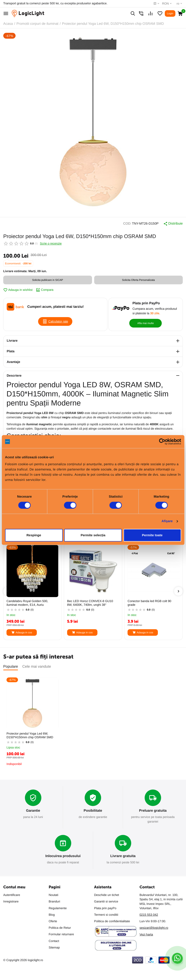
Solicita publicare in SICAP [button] (48, 280)
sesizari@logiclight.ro (154, 928)
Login (170, 13)
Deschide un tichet (107, 895)
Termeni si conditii (106, 915)
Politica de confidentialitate (112, 921)
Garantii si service (106, 901)
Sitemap (54, 947)
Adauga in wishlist (18, 290)
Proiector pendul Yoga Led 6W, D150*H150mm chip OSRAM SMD (30, 735)
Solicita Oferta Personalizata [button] (138, 280)
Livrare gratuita (123, 856)
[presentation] (8, 591)
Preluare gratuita (153, 811)
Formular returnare (61, 934)
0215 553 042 (149, 915)
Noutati (53, 895)
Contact (54, 941)
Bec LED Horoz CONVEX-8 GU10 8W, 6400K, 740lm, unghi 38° (90, 603)
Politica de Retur (60, 928)
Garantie (33, 811)
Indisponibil (14, 764)
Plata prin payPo (105, 908)
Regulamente (58, 908)
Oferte (53, 921)
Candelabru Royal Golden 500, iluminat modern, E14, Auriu (27, 603)
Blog (52, 915)
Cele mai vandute (37, 666)
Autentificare (12, 895)
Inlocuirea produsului (63, 856)
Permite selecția (93, 535)
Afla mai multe (146, 323)
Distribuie (173, 224)
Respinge (34, 535)
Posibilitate (93, 811)
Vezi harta (146, 934)
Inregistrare (11, 901)
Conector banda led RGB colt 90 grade (149, 603)
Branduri (54, 901)
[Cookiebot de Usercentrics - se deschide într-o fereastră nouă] (162, 442)
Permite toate (152, 535)
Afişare (167, 521)
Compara (45, 290)
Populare (11, 666)
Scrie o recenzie (51, 243)
